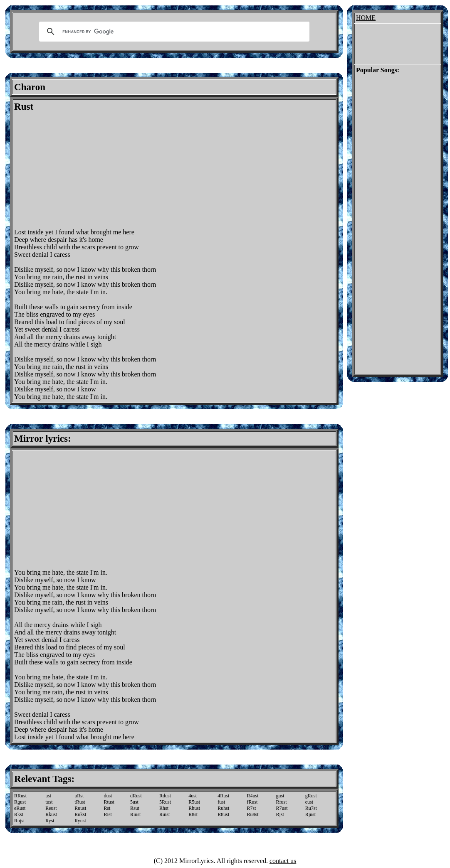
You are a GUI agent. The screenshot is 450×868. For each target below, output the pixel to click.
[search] (173, 32)
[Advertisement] (84, 170)
